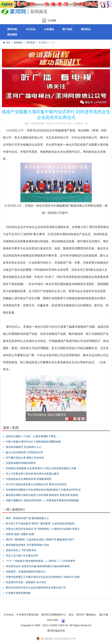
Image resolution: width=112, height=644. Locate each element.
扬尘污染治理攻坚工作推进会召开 (24, 452)
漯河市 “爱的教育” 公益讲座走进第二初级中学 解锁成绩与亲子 (40, 540)
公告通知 (49, 29)
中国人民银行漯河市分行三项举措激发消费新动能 (33, 442)
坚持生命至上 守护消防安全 (21, 550)
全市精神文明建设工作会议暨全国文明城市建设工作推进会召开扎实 (43, 490)
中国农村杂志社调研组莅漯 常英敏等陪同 (29, 479)
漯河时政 (12, 29)
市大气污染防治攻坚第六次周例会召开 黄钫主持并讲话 (36, 484)
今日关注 (31, 29)
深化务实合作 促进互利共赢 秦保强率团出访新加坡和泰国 (38, 566)
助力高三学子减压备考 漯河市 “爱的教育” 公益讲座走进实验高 (40, 523)
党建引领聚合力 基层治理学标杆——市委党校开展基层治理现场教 (42, 500)
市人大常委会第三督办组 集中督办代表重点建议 (32, 474)
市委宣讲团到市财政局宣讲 (21, 463)
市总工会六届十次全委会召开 (22, 556)
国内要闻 (12, 35)
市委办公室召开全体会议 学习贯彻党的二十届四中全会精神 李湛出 (43, 529)
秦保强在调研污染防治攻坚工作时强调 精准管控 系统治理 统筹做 (42, 495)
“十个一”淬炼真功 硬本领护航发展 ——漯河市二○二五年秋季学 (41, 561)
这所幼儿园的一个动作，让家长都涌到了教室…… (33, 436)
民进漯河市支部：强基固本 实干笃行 (26, 582)
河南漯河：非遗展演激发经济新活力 (26, 572)
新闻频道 (18, 43)
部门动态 (67, 29)
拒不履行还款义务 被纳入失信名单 (25, 458)
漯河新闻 (31, 43)
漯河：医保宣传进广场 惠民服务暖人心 (27, 518)
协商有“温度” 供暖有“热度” (20, 534)
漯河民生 (86, 29)
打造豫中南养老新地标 (18, 593)
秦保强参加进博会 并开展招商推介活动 (27, 545)
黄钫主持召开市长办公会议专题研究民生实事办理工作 (36, 588)
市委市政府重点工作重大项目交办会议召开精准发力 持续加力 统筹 (43, 577)
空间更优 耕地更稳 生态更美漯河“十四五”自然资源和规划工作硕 (41, 468)
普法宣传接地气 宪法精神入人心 (24, 447)
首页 (8, 43)
